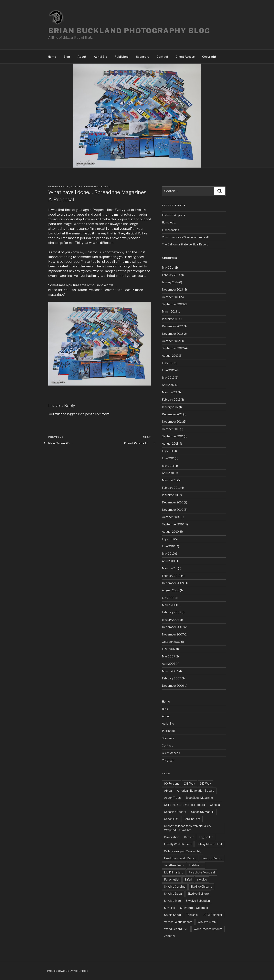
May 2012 (168, 378)
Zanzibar (170, 936)
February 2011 (171, 488)
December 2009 (173, 583)
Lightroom (196, 865)
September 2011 (173, 436)
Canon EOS (171, 819)
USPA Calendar (212, 915)
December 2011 (172, 414)
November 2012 (172, 334)
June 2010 (169, 546)
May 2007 (169, 656)
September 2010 (173, 524)
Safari (188, 879)
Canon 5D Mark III (203, 812)
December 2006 (173, 686)
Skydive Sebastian (198, 901)
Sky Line (170, 908)
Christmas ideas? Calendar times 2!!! (185, 237)
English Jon (206, 837)
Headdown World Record (180, 858)
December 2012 (172, 326)
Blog (67, 57)
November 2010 (173, 510)
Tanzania (192, 915)
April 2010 (168, 561)
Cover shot (171, 837)
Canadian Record (175, 812)
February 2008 (172, 612)
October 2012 (171, 341)
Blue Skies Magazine (199, 798)
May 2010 (168, 554)
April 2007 (169, 664)
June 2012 (168, 370)
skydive (202, 879)
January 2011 (170, 495)
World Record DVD (176, 929)
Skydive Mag (172, 901)
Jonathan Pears (174, 865)
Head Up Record (212, 858)
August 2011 (170, 444)
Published (122, 57)
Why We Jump (207, 922)
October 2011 (171, 429)
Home (52, 57)
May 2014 (168, 268)
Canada (215, 805)
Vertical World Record (178, 922)
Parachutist (172, 879)
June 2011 (168, 458)
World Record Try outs (208, 929)
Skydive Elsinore (198, 894)
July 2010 (168, 539)
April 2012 (168, 385)
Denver (189, 837)
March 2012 (169, 392)
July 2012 (168, 363)
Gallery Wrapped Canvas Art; (183, 851)
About (82, 57)
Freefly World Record (178, 844)
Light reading (171, 230)
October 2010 (171, 517)
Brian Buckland (97, 187)
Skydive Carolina (175, 887)
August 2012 (170, 356)
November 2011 (172, 422)
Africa (168, 791)
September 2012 (173, 348)
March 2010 (170, 568)
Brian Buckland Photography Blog (129, 31)
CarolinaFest (192, 819)
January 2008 (171, 620)
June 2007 (169, 649)
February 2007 (171, 678)
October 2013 (171, 297)
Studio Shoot (173, 915)
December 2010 (173, 502)
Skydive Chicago (201, 887)
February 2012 (171, 400)
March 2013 (169, 311)
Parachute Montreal (202, 872)
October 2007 (171, 642)
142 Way (205, 784)
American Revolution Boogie (196, 791)
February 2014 (171, 275)
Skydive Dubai (173, 894)
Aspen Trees (172, 798)
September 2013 (173, 304)
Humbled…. (169, 222)
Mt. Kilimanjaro (174, 872)
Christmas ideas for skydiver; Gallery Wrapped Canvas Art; (188, 828)
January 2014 (170, 282)
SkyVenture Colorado (194, 908)
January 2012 (170, 407)
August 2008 (171, 590)
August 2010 (170, 532)
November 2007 (173, 634)
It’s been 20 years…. (175, 215)
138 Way (190, 784)
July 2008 (168, 598)
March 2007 (170, 671)
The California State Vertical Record (185, 244)
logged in (74, 414)
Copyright (209, 57)
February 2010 (171, 576)
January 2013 (170, 319)
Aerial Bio (100, 57)
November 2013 (172, 289)
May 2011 (168, 466)
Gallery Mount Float (209, 844)
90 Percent (172, 784)
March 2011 (169, 480)
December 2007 (173, 627)
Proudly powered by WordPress (68, 971)
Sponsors (143, 57)
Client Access (185, 57)
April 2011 (168, 473)
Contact (162, 57)
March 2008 (170, 605)
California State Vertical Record (184, 805)
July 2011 (167, 451)
